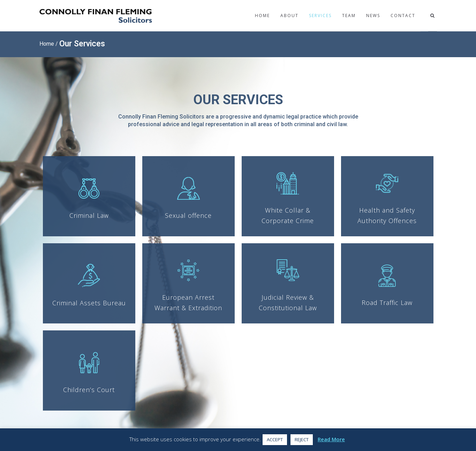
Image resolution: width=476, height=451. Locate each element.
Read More (331, 439)
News (373, 16)
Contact (403, 16)
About (289, 16)
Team (349, 16)
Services (320, 16)
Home (262, 16)
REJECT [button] (302, 439)
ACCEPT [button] (275, 439)
